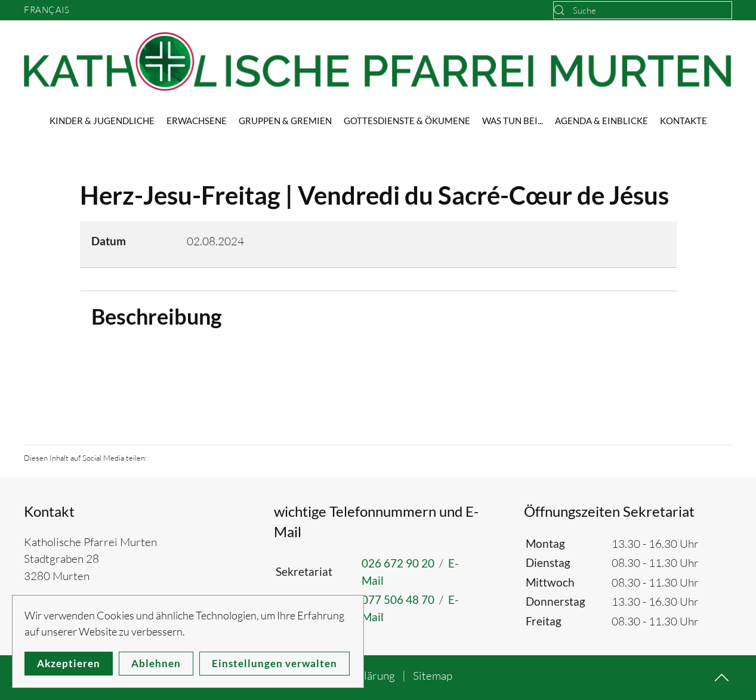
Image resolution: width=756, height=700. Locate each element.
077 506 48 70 (398, 599)
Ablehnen (156, 663)
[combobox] (643, 10)
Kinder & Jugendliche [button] (102, 121)
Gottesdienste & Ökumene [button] (407, 121)
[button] (722, 678)
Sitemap (433, 676)
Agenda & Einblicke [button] (601, 121)
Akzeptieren (69, 663)
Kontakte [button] (684, 121)
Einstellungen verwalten (274, 663)
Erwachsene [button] (197, 121)
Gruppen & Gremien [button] (285, 121)
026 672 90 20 (398, 563)
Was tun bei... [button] (513, 121)
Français (47, 10)
